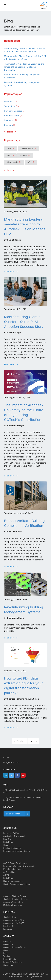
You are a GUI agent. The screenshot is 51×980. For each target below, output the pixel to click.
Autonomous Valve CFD (14, 920)
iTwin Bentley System (13, 905)
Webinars (7, 956)
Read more (11, 272)
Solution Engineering (12, 848)
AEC (10, 156)
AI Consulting (9, 872)
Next (33, 741)
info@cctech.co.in (11, 762)
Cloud (6, 845)
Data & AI (7, 839)
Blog (5, 953)
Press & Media (9, 959)
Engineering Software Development (19, 866)
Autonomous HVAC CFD (14, 923)
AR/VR (6, 875)
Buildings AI (8, 926)
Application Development (14, 836)
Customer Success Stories (15, 947)
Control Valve (28, 149)
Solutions (11, 102)
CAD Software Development (15, 863)
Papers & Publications (13, 962)
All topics (10, 132)
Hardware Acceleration (13, 881)
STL (31, 162)
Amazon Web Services (13, 902)
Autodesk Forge (13, 116)
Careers (7, 950)
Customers (11, 120)
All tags (9, 170)
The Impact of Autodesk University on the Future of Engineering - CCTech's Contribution (24, 67)
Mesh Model (14, 162)
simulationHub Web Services (16, 899)
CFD (11, 149)
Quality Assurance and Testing (16, 884)
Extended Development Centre (17, 851)
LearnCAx (8, 929)
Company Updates (15, 111)
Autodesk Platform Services (15, 896)
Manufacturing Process (13, 869)
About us (7, 941)
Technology (12, 106)
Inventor (25, 156)
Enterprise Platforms (12, 833)
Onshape (10, 125)
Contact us (8, 965)
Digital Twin (8, 842)
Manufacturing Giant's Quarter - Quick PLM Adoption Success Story (24, 322)
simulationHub (9, 917)
